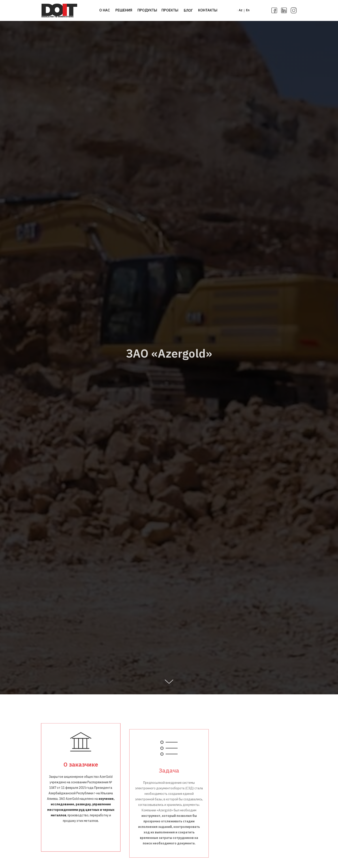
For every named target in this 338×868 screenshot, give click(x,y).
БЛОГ (188, 10)
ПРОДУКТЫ (147, 10)
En (248, 10)
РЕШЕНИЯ (124, 10)
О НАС (105, 10)
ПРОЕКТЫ (170, 10)
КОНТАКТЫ (208, 10)
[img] (59, 10)
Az (241, 10)
